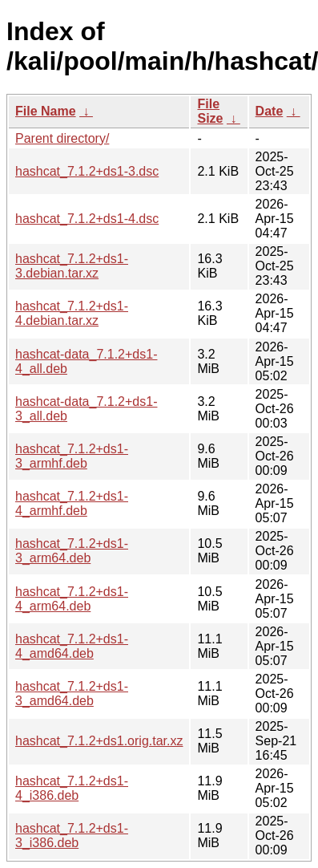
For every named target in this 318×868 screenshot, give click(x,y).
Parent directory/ (62, 138)
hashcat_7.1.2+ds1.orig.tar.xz (99, 741)
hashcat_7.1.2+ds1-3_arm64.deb (72, 551)
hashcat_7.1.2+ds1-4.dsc (87, 219)
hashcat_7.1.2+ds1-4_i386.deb (72, 788)
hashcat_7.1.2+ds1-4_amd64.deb (72, 646)
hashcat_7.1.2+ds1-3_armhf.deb (72, 456)
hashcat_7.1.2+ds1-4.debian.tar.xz (72, 313)
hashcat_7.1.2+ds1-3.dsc (87, 171)
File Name (46, 111)
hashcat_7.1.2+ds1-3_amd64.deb (72, 694)
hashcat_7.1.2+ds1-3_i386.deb (72, 836)
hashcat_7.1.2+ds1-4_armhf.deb (72, 503)
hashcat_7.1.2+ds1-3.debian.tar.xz (72, 266)
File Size (210, 111)
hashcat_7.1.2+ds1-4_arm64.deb (72, 599)
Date (270, 111)
